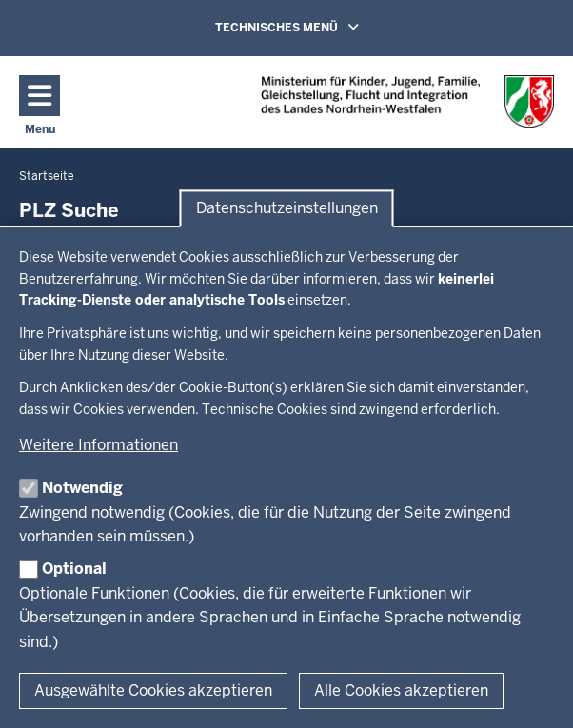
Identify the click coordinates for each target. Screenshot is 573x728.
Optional (74, 569)
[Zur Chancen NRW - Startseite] (407, 101)
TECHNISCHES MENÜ (314, 27)
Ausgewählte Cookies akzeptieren (153, 690)
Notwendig (82, 488)
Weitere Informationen (99, 445)
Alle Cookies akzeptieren (401, 690)
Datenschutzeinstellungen (287, 209)
